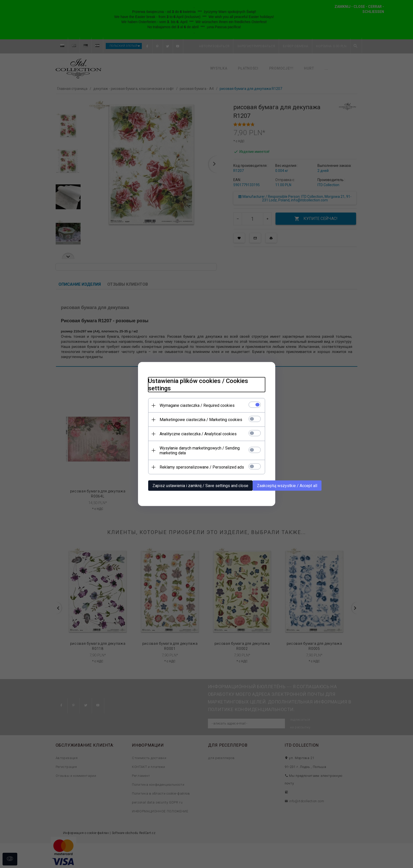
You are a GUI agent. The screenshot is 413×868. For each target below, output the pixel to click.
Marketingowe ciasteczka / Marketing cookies (201, 420)
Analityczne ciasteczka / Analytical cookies (198, 434)
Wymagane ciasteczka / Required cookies (197, 405)
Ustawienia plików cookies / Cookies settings (198, 385)
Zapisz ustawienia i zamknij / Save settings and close (200, 486)
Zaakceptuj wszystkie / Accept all (287, 486)
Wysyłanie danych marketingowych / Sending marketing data (200, 451)
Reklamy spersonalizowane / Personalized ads (202, 467)
